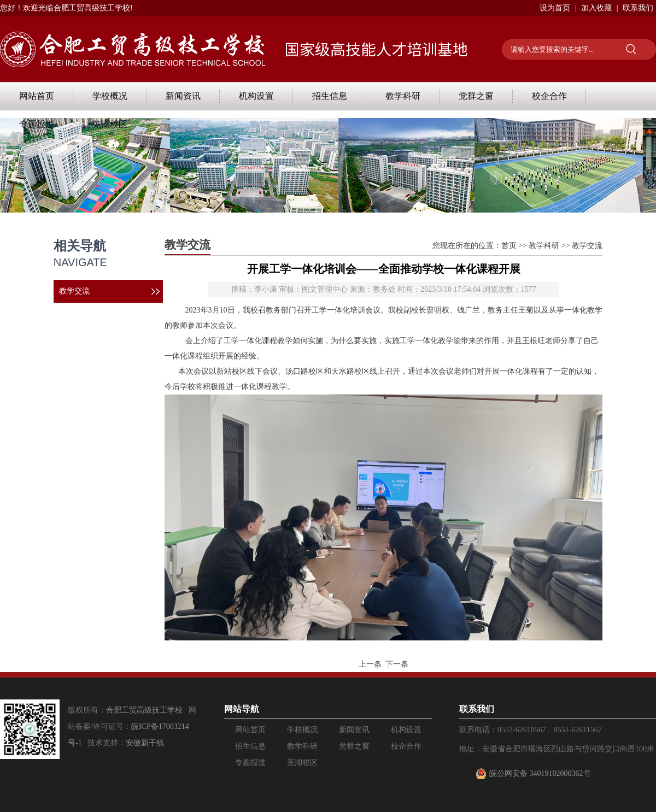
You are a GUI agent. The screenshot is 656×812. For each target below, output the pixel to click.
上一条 (370, 664)
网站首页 (37, 96)
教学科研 (403, 96)
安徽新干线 (145, 743)
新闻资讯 (183, 96)
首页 (509, 246)
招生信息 (330, 96)
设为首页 (555, 8)
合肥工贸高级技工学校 (144, 710)
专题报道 (37, 124)
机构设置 (256, 96)
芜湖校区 (110, 124)
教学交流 (74, 291)
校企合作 (549, 96)
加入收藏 (596, 8)
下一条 (397, 664)
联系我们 (638, 8)
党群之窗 (476, 96)
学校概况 (110, 96)
